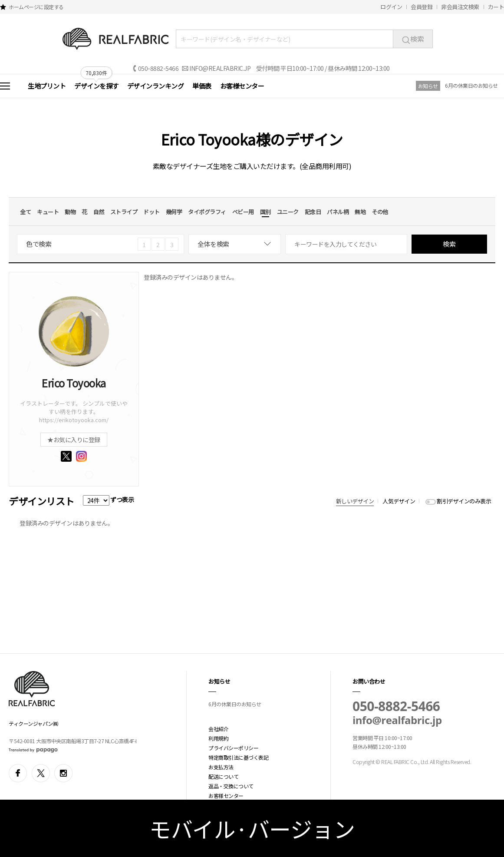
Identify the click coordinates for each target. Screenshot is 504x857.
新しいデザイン (355, 501)
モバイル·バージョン (252, 828)
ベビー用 (243, 212)
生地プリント (47, 86)
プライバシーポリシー (233, 748)
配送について (223, 776)
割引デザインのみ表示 (464, 501)
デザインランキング (156, 86)
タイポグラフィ (207, 212)
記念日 (313, 212)
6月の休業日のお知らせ (471, 85)
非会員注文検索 (460, 7)
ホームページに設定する (36, 7)
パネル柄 (338, 212)
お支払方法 (221, 767)
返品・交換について (231, 786)
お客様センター (242, 86)
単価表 (202, 86)
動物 (70, 212)
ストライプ (124, 212)
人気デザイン (399, 501)
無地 (360, 212)
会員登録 (422, 7)
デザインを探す (96, 86)
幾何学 (174, 212)
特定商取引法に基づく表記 (238, 757)
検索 (413, 39)
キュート (48, 212)
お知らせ (428, 86)
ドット (152, 212)
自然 (99, 212)
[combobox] (235, 244)
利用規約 (218, 738)
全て (25, 212)
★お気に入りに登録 (74, 440)
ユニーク (288, 212)
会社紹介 (218, 729)
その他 (380, 212)
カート (496, 7)
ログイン (391, 7)
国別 (265, 212)
